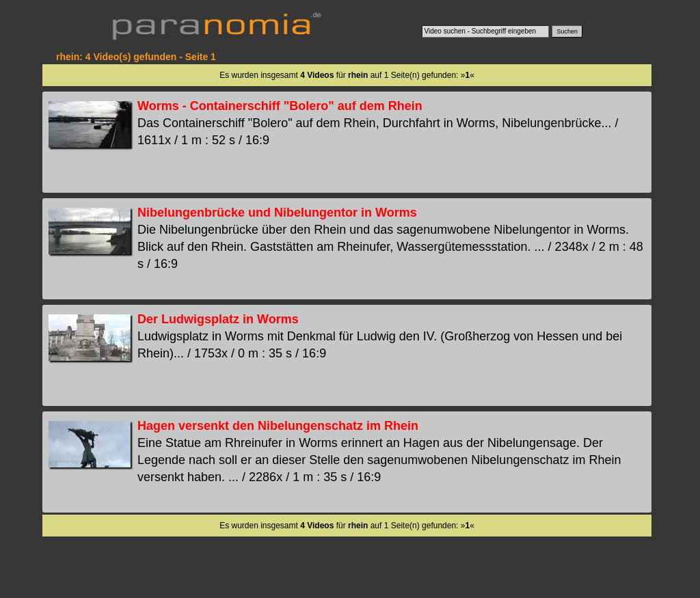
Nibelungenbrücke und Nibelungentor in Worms (277, 213)
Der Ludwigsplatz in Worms (218, 319)
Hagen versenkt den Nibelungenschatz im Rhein (278, 426)
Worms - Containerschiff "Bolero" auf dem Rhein (280, 106)
